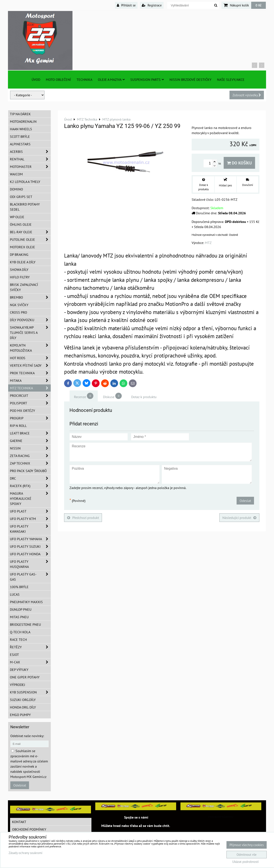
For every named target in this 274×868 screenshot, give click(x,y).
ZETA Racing (30, 456)
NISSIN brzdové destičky (190, 80)
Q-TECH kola (20, 632)
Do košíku (239, 163)
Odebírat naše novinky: (27, 736)
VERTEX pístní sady (30, 365)
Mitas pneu (19, 617)
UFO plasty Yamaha (30, 539)
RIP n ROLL (18, 426)
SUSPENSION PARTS (147, 80)
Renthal (30, 159)
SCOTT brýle (20, 136)
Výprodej (18, 685)
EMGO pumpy (20, 715)
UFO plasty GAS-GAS (30, 577)
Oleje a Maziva (111, 80)
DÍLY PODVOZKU (30, 320)
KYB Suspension (30, 692)
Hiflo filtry (20, 277)
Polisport (30, 403)
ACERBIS (30, 152)
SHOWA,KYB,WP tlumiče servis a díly (30, 333)
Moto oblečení (58, 80)
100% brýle (19, 587)
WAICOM (16, 174)
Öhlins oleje (21, 224)
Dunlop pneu (21, 609)
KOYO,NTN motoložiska (30, 348)
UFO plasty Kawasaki (30, 529)
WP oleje (17, 217)
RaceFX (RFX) (30, 486)
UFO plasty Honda (30, 554)
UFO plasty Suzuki (30, 546)
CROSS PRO (18, 312)
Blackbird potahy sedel (25, 207)
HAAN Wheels (21, 129)
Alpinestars (20, 144)
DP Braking (19, 255)
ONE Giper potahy (25, 677)
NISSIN (30, 448)
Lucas (15, 594)
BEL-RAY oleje (30, 232)
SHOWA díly (19, 270)
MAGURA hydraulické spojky (30, 498)
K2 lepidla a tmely (25, 182)
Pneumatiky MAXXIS (26, 602)
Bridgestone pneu (25, 624)
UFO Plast (30, 511)
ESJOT (14, 655)
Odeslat (245, 501)
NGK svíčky (19, 305)
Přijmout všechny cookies (247, 845)
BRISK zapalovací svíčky (24, 287)
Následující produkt (239, 518)
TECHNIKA (84, 80)
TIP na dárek (20, 114)
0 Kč (259, 5)
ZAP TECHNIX (30, 463)
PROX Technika (30, 373)
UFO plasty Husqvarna (30, 564)
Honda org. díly (23, 707)
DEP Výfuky (19, 670)
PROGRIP (30, 418)
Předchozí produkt (83, 518)
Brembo (30, 297)
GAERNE (30, 441)
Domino (16, 189)
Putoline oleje (30, 239)
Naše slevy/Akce (231, 80)
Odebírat (20, 785)
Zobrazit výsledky (247, 95)
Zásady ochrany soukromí (25, 853)
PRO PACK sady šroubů (28, 471)
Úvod (36, 80)
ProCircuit (30, 396)
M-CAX (30, 662)
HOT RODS (30, 358)
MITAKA (30, 380)
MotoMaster (30, 167)
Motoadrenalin (23, 121)
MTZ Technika (30, 388)
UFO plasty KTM (30, 519)
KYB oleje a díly (23, 262)
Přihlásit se (126, 5)
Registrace (152, 5)
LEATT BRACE (30, 433)
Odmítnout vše (247, 855)
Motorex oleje (22, 247)
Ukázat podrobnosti (246, 862)
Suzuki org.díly (23, 700)
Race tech (18, 639)
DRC (30, 478)
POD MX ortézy (22, 411)
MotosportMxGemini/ (221, 817)
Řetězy (30, 647)
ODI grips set (21, 197)
